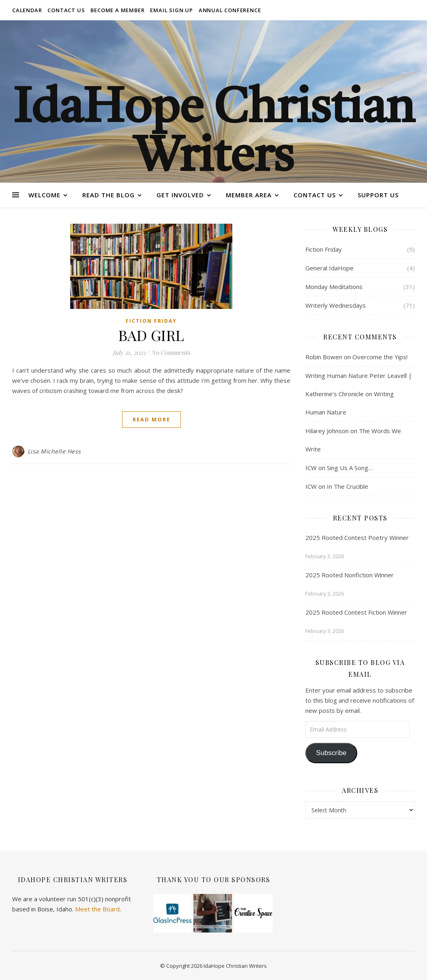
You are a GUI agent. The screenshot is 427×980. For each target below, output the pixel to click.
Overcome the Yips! (380, 357)
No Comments (171, 352)
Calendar (27, 10)
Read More (151, 419)
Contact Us (66, 10)
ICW (311, 468)
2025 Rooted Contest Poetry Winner (357, 537)
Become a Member (117, 10)
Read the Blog (108, 195)
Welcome (44, 195)
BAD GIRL (151, 335)
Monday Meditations (334, 287)
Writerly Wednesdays (336, 305)
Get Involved (180, 195)
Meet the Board (97, 909)
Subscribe (331, 753)
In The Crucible (348, 486)
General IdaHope (329, 268)
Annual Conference (230, 10)
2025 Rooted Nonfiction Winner (350, 575)
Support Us (378, 195)
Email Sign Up (171, 10)
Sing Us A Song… (350, 468)
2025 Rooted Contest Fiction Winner (356, 612)
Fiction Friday (151, 321)
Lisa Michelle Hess (54, 451)
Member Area (249, 195)
